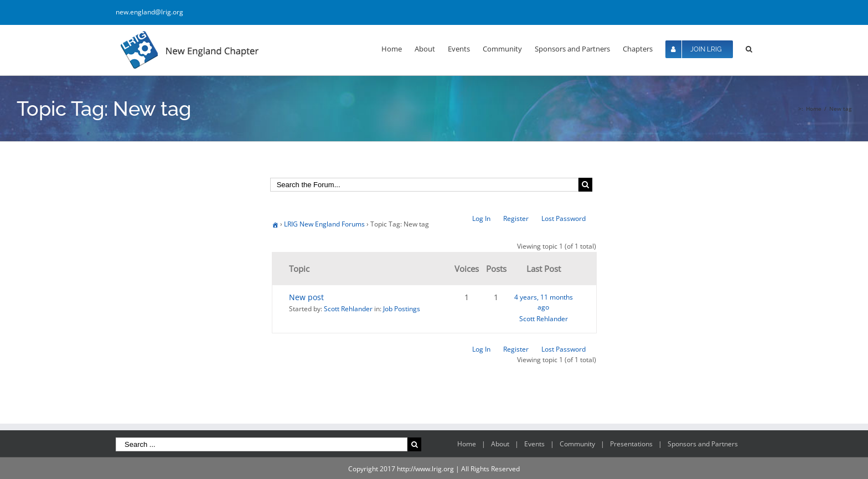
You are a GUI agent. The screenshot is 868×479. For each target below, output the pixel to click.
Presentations (631, 444)
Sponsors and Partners (703, 444)
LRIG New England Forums (324, 224)
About (500, 444)
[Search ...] (262, 444)
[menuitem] (398, 48)
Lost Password (564, 218)
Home (467, 444)
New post (306, 297)
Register (516, 218)
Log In (481, 218)
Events (534, 444)
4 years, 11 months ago (544, 302)
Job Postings (402, 309)
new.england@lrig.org (149, 12)
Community (577, 444)
